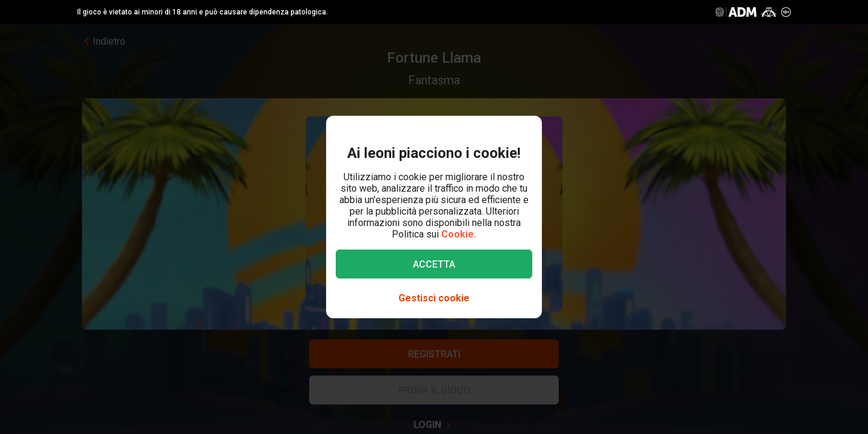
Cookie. (459, 234)
